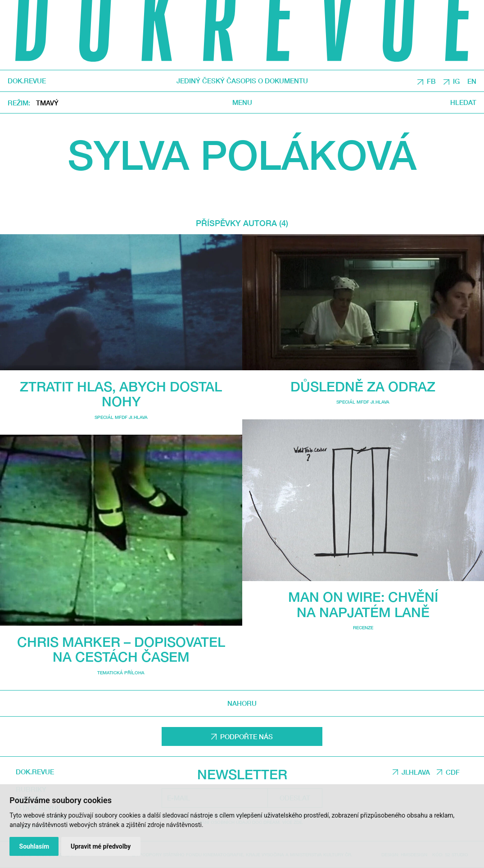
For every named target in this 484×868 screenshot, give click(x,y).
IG (456, 81)
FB (431, 81)
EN (472, 81)
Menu (242, 102)
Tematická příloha (121, 673)
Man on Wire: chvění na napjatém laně (363, 604)
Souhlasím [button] (34, 846)
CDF (453, 772)
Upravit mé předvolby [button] (101, 846)
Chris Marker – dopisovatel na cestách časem (121, 649)
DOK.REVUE (27, 81)
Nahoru (242, 703)
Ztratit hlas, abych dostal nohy (121, 394)
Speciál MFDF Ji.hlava (121, 417)
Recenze (363, 627)
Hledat (463, 102)
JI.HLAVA (416, 772)
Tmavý (47, 103)
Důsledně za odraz (363, 386)
